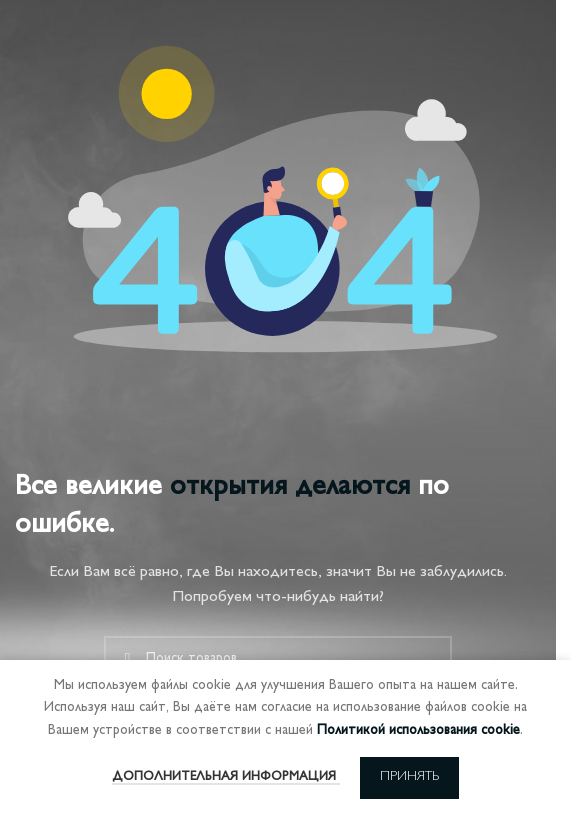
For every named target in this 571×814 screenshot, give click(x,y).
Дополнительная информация (226, 777)
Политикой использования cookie (418, 730)
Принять (409, 777)
